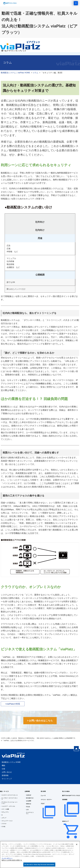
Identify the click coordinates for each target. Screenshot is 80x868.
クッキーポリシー (7, 858)
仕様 (3, 769)
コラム (35, 73)
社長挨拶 (29, 795)
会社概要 (29, 801)
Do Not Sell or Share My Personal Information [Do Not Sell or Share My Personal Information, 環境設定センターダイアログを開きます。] (39, 865)
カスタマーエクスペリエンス (10, 795)
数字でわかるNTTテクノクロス (71, 795)
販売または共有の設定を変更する (12, 860)
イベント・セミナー (46, 799)
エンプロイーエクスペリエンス (10, 799)
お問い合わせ (7, 772)
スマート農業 (5, 809)
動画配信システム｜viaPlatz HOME (15, 73)
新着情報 (5, 775)
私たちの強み (66, 791)
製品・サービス (4, 791)
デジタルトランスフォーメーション (10, 803)
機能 (3, 765)
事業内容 (29, 804)
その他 (3, 826)
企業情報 (27, 791)
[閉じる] (77, 844)
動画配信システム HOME (11, 762)
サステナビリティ (30, 813)
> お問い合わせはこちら (40, 721)
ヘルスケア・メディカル (8, 806)
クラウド (4, 824)
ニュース (43, 795)
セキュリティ (5, 812)
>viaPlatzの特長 (13, 704)
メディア (4, 818)
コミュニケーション (7, 821)
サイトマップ (7, 779)
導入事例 (43, 791)
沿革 (27, 810)
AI (2, 815)
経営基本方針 (30, 798)
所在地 (28, 807)
